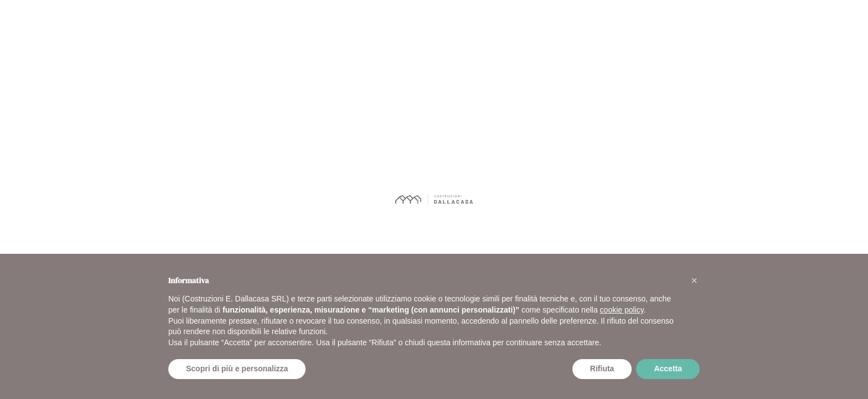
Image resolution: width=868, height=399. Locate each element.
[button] (694, 280)
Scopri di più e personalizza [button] (237, 369)
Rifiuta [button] (602, 369)
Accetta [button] (668, 369)
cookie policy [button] (622, 310)
